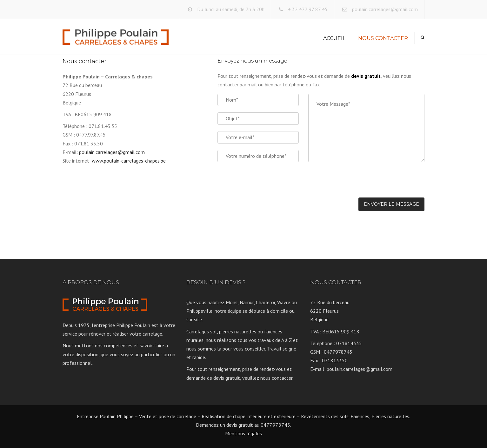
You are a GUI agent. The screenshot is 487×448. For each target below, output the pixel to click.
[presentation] (357, 184)
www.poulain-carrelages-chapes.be (129, 161)
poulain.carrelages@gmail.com (385, 9)
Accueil (334, 38)
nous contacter (276, 378)
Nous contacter (383, 38)
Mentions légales (244, 433)
